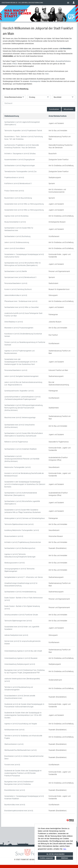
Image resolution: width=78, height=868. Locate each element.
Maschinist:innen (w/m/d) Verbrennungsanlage (20, 417)
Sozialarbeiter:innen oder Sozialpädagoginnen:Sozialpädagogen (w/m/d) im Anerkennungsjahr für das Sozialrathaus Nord (21, 362)
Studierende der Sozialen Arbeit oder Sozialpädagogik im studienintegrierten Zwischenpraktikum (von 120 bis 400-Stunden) (23, 715)
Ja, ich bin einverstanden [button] (55, 854)
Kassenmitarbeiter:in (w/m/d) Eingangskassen (20, 159)
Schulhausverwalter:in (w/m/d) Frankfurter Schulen (21, 615)
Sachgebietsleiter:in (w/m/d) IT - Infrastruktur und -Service (24, 577)
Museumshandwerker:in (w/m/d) (15, 222)
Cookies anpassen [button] (46, 858)
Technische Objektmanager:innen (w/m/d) (18, 621)
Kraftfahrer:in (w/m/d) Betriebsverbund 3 (18, 183)
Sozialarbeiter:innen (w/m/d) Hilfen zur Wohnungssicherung (24, 204)
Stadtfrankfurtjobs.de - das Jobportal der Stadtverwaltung (22, 3)
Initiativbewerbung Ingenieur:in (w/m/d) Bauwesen (21, 658)
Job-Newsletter (65, 49)
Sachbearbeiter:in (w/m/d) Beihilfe (16, 271)
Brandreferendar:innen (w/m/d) (15, 790)
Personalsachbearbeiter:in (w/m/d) (16, 283)
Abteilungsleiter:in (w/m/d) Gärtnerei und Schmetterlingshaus (25, 518)
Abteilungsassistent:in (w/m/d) (15, 563)
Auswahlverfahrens (63, 61)
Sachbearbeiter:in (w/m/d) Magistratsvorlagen (20, 165)
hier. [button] (65, 849)
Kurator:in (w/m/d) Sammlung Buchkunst (18, 289)
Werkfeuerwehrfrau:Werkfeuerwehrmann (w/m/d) (21, 750)
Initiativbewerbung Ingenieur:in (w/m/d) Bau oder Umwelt (23, 651)
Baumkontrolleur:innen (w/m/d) (15, 805)
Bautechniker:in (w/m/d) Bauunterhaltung (18, 198)
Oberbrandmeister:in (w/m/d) (14, 744)
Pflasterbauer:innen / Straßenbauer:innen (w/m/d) (21, 301)
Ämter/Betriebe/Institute (58, 116)
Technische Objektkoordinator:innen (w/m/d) (19, 524)
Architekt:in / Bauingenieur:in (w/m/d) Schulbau (20, 154)
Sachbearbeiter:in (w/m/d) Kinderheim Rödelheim (21, 449)
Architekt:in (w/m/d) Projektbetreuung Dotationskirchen (23, 542)
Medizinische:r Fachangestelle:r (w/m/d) (18, 467)
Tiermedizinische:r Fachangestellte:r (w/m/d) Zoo (20, 171)
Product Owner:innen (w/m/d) (14, 191)
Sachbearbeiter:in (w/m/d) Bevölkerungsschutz (20, 548)
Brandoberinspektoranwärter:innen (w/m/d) (19, 811)
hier (47, 74)
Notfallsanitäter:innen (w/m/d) (14, 730)
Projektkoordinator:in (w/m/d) (14, 177)
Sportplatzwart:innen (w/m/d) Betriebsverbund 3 (20, 277)
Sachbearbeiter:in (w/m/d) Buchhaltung (17, 236)
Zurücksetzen (54, 109)
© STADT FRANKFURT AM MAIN (25, 859)
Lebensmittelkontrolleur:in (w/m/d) (16, 295)
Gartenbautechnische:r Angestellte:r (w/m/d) (19, 391)
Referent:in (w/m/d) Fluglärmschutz (16, 442)
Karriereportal (36, 81)
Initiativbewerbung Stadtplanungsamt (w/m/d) (20, 664)
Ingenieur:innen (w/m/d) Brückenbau (16, 216)
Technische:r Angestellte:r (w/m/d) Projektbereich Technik (23, 131)
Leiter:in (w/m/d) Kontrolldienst (15, 248)
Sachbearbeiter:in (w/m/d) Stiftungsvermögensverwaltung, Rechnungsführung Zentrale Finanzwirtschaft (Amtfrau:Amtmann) (24, 408)
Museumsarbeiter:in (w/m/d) (14, 536)
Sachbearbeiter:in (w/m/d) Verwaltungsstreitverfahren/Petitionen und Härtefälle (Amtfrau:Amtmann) (22, 459)
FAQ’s (15, 64)
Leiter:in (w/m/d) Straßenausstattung (17, 242)
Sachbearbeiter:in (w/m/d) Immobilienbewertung (20, 592)
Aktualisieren (68, 109)
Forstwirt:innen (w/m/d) (12, 765)
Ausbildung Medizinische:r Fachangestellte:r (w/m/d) (22, 530)
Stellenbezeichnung (12, 116)
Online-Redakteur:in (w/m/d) (14, 322)
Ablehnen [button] (65, 858)
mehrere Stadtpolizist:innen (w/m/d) (16, 635)
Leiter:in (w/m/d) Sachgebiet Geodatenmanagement (21, 376)
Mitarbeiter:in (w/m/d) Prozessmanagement (19, 328)
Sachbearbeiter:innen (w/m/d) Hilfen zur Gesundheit (22, 307)
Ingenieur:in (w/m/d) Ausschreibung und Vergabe (21, 724)
